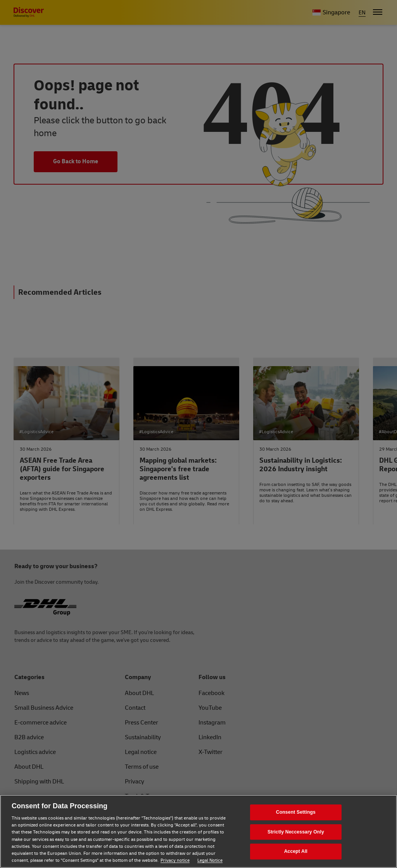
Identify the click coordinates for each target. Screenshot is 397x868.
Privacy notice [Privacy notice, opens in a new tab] (175, 860)
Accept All (296, 851)
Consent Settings (296, 812)
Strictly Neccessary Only (296, 832)
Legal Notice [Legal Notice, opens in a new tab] (210, 860)
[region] (198, 831)
